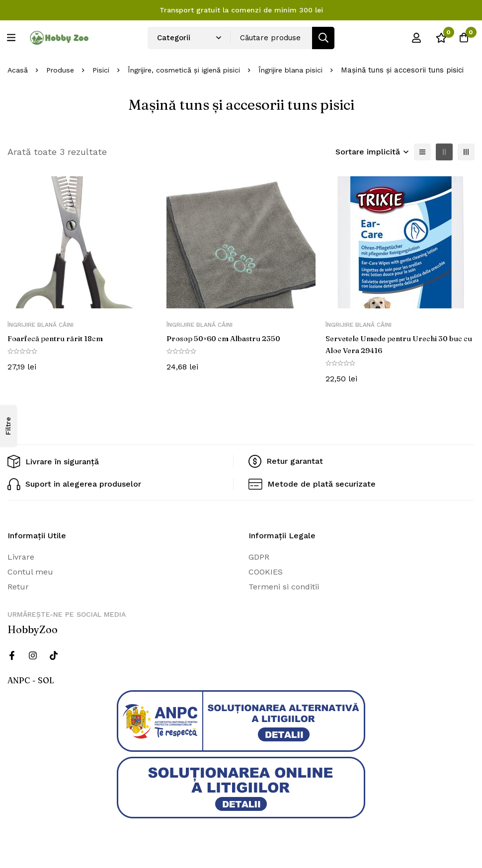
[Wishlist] (437, 38)
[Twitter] (54, 664)
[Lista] (422, 161)
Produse (62, 66)
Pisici (104, 66)
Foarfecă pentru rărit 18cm (59, 347)
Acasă (18, 66)
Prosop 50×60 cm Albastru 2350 (229, 347)
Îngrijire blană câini (40, 334)
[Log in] (412, 38)
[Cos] (462, 38)
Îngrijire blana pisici (304, 66)
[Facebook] (12, 664)
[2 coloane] (444, 161)
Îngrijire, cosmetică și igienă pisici (191, 66)
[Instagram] (33, 664)
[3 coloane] (466, 161)
